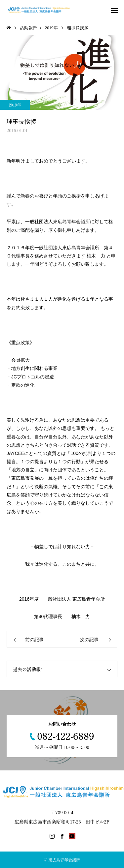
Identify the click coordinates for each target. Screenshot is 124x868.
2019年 (15, 105)
